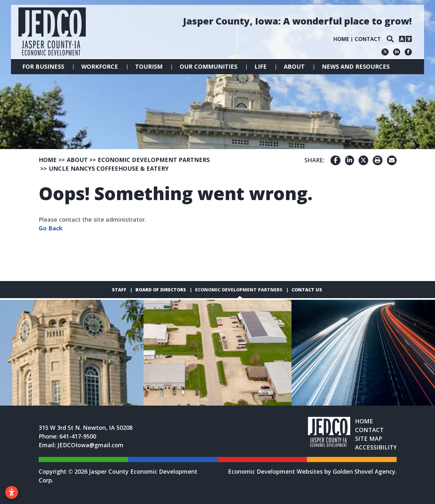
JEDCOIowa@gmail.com (90, 445)
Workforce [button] (100, 66)
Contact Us (307, 290)
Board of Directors (161, 290)
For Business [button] (43, 66)
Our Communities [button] (208, 66)
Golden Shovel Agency (364, 471)
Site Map (369, 438)
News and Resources (356, 66)
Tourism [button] (149, 66)
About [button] (294, 66)
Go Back (51, 228)
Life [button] (261, 66)
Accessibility (376, 447)
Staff (119, 290)
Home (341, 39)
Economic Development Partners (239, 290)
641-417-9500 (78, 436)
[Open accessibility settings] (12, 492)
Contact (368, 39)
